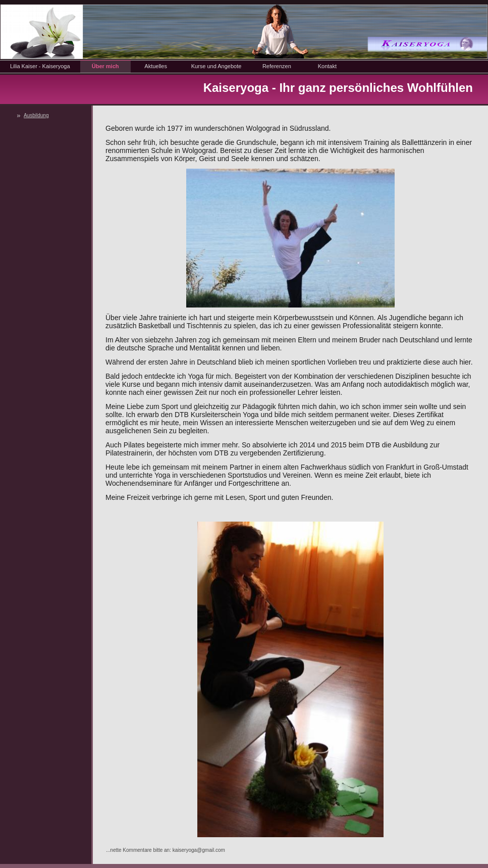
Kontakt (327, 66)
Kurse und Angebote (216, 66)
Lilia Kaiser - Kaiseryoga (40, 66)
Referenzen (277, 66)
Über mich (105, 66)
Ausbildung (36, 115)
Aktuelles (156, 66)
